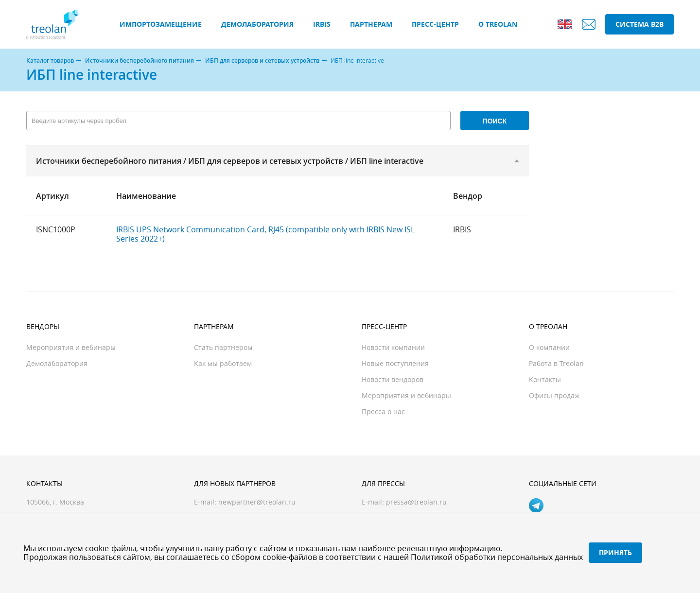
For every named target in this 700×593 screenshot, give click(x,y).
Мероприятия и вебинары (71, 347)
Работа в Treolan (556, 363)
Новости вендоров (393, 379)
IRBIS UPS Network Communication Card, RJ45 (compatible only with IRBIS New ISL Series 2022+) (265, 234)
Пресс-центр (435, 24)
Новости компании (393, 347)
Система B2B (639, 24)
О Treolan (498, 24)
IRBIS (322, 24)
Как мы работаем (223, 363)
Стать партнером (223, 347)
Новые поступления (395, 363)
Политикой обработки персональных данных (497, 557)
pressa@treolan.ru (416, 502)
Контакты (545, 379)
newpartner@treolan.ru (257, 502)
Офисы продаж (554, 395)
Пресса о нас (383, 411)
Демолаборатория (257, 24)
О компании (549, 347)
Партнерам (371, 24)
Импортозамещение (161, 24)
